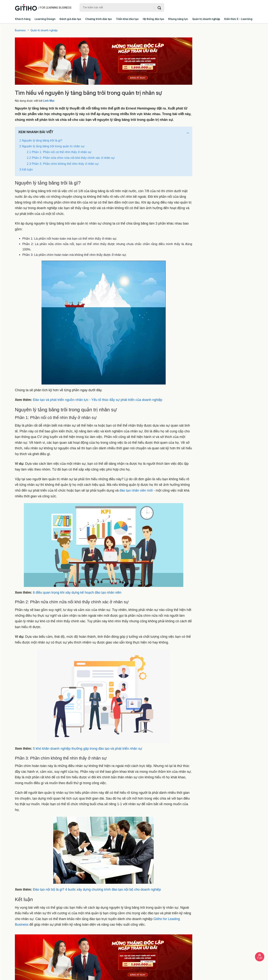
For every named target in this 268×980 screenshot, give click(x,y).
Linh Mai (49, 101)
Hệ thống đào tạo (153, 19)
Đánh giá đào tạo (70, 19)
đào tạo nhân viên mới (136, 490)
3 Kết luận (26, 170)
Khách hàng (23, 19)
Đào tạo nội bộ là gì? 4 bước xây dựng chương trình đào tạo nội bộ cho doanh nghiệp (97, 890)
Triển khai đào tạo (127, 19)
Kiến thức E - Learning (238, 19)
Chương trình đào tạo (99, 19)
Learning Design (45, 19)
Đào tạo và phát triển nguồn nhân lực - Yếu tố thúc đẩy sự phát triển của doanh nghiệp (98, 400)
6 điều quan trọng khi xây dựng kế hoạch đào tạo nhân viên (77, 593)
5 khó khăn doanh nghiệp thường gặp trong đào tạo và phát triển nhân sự (87, 749)
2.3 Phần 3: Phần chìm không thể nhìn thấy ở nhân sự (63, 164)
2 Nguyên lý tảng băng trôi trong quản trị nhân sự (52, 146)
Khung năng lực (178, 19)
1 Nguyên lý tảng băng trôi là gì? (41, 140)
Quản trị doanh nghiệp (206, 19)
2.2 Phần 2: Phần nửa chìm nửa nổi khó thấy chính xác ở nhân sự (71, 158)
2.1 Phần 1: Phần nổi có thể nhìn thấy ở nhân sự (59, 152)
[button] (188, 133)
